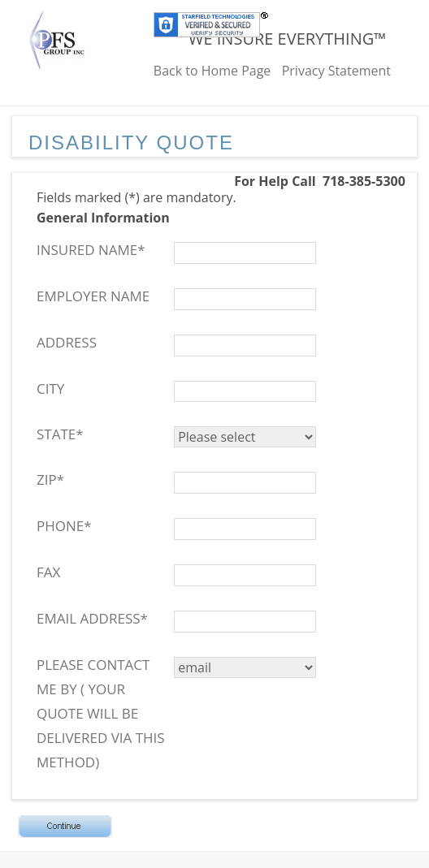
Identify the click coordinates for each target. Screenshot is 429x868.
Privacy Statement (336, 71)
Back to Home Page (212, 71)
